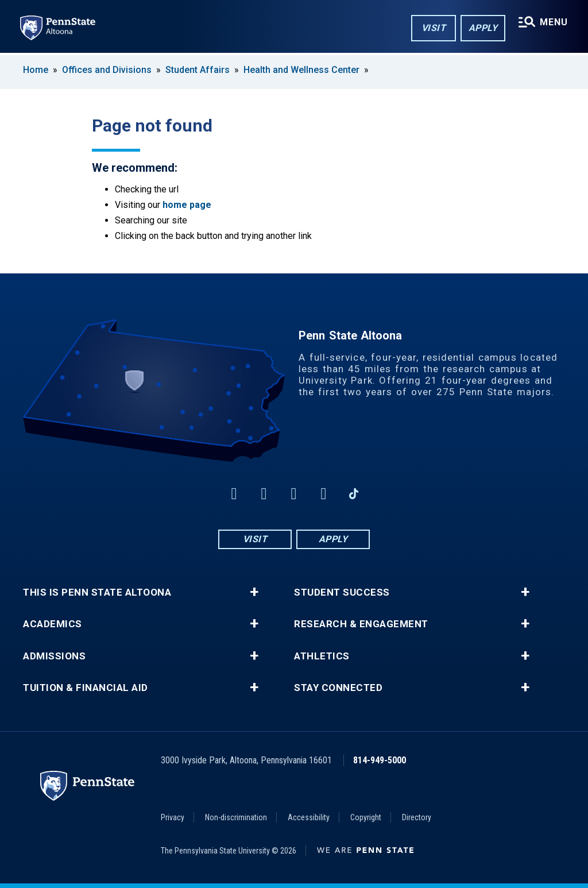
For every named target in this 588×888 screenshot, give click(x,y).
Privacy (173, 817)
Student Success (342, 592)
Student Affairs (198, 70)
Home (36, 70)
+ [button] (254, 592)
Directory (417, 817)
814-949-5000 (380, 760)
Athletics (322, 656)
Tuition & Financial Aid (86, 688)
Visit (433, 28)
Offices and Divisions (107, 70)
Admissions (54, 656)
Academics (53, 624)
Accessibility (309, 817)
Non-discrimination (236, 817)
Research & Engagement (361, 624)
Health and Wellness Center (301, 70)
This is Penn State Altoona (97, 592)
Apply (483, 28)
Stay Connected (338, 688)
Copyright (366, 817)
